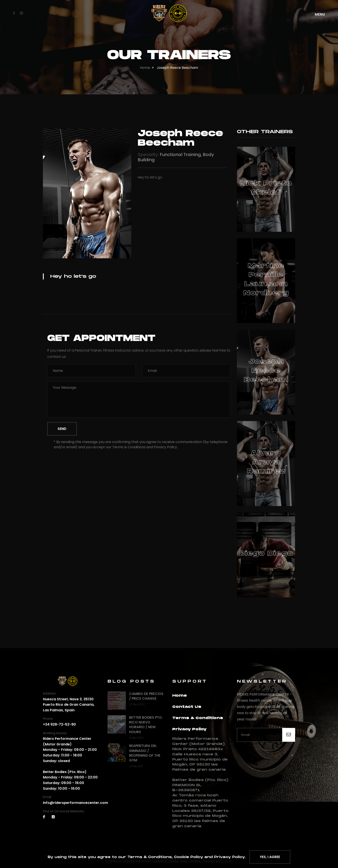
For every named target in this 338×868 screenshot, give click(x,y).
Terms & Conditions (198, 718)
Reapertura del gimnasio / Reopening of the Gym (145, 753)
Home (180, 696)
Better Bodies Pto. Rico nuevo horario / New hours (146, 725)
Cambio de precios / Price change (146, 696)
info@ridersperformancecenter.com (75, 803)
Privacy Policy (189, 729)
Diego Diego (266, 554)
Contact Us (187, 707)
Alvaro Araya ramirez (266, 462)
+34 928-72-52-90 (59, 724)
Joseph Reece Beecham (266, 371)
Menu (320, 14)
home (145, 68)
